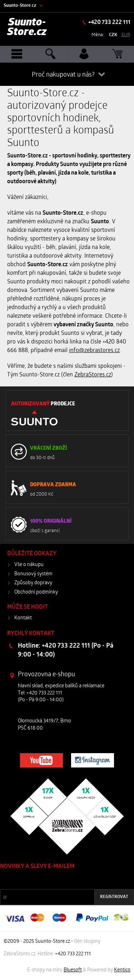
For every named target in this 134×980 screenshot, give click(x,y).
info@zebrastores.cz (94, 351)
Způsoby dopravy (33, 583)
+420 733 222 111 (109, 23)
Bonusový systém (33, 574)
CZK (113, 35)
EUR (126, 35)
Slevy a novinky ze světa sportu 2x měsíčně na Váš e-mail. (61, 880)
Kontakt (23, 618)
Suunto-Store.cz (20, 6)
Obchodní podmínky (36, 592)
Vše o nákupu (29, 565)
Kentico (122, 970)
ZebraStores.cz (93, 375)
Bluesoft (73, 970)
